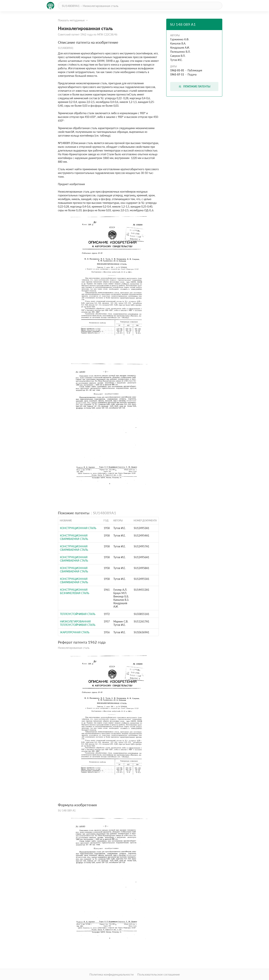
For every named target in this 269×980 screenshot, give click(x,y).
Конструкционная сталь (78, 528)
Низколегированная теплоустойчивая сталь (78, 623)
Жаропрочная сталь (75, 632)
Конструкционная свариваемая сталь (74, 537)
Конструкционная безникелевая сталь (75, 591)
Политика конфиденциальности (112, 974)
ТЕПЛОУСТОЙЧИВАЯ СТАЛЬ (78, 614)
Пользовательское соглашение (159, 974)
